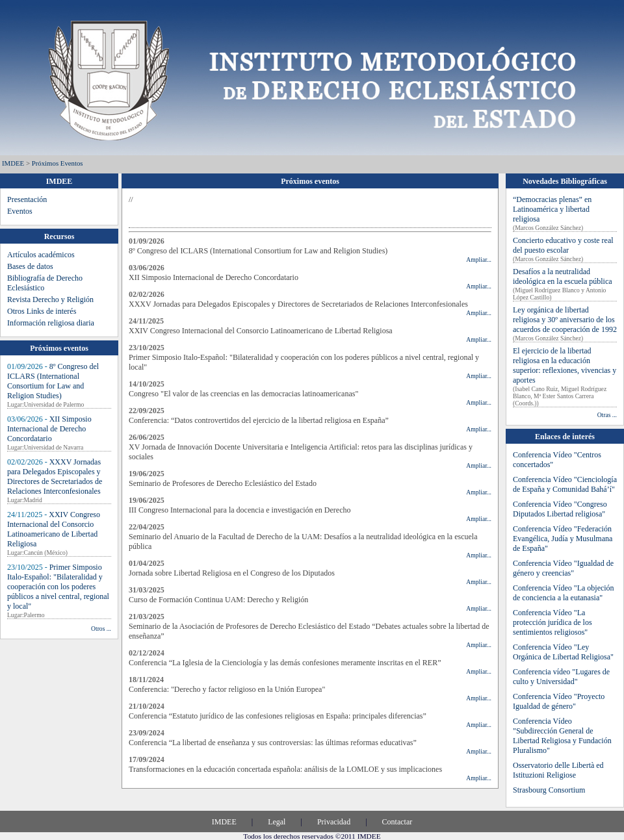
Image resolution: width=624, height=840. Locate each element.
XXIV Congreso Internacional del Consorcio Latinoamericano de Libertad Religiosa (54, 529)
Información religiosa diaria (51, 323)
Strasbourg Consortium (549, 790)
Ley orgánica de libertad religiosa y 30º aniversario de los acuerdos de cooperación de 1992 (565, 320)
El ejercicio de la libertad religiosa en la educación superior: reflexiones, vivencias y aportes (565, 365)
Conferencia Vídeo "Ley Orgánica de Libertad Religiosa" (563, 652)
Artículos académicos (41, 255)
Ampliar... (479, 260)
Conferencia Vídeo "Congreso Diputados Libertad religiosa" (560, 509)
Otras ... (607, 415)
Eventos (20, 211)
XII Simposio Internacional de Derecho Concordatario (49, 429)
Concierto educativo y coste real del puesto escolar (563, 245)
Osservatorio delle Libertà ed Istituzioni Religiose (558, 770)
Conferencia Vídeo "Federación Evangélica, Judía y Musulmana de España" (563, 539)
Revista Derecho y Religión (50, 299)
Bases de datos (30, 266)
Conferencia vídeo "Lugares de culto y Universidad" (561, 677)
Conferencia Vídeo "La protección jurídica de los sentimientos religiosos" (552, 622)
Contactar (397, 822)
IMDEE (13, 163)
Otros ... (101, 629)
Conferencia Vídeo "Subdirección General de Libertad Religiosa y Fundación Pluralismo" (562, 736)
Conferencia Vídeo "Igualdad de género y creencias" (563, 568)
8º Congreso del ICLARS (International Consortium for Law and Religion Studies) (53, 381)
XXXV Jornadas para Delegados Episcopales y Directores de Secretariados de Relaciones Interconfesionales (55, 477)
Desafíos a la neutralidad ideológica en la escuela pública (563, 276)
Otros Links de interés (42, 311)
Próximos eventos (58, 163)
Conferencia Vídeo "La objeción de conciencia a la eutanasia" (564, 593)
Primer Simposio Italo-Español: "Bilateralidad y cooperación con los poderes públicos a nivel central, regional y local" (58, 587)
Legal (277, 822)
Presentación (27, 199)
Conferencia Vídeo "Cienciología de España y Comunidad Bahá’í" (565, 484)
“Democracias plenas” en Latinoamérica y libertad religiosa (552, 209)
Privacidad (334, 822)
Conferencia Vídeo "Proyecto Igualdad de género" (559, 701)
